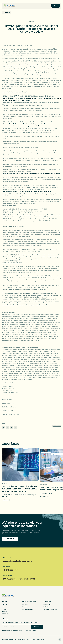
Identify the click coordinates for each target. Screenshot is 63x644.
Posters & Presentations (50, 610)
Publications (47, 607)
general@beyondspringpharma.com (18, 566)
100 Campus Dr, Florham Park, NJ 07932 (20, 584)
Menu (56, 6)
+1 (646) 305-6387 (11, 575)
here (36, 301)
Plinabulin (25, 605)
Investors (4, 610)
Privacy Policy (31, 640)
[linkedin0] (60, 640)
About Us (4, 605)
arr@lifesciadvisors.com (10, 392)
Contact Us (5, 614)
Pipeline (25, 607)
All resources (47, 605)
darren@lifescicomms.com (11, 414)
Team (3, 607)
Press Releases (57, 426)
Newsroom (5, 612)
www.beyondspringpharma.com (32, 303)
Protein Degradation (28, 610)
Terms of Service (41, 640)
